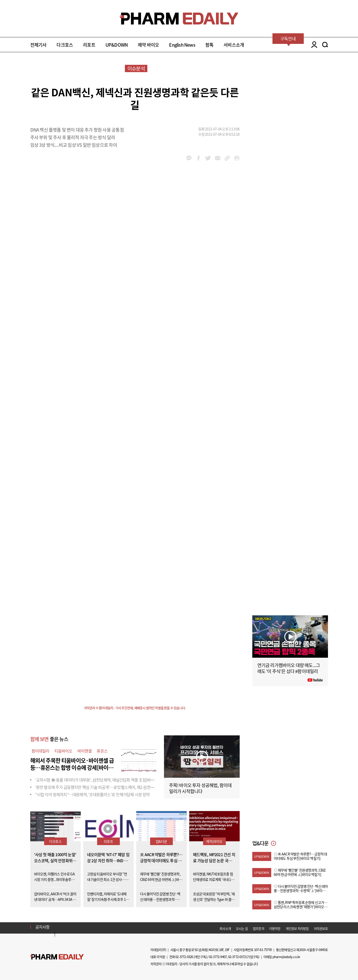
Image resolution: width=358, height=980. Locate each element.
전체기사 (38, 45)
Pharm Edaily (57, 957)
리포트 (89, 45)
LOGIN (313, 45)
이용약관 (275, 928)
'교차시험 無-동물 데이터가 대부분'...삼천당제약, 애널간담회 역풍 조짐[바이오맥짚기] (103, 780)
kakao (189, 158)
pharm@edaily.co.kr (286, 957)
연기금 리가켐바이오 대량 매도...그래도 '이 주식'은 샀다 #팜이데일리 (289, 668)
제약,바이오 (214, 841)
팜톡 (209, 45)
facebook (198, 158)
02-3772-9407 (218, 957)
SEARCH (325, 45)
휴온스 (102, 751)
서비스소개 (234, 45)
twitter (208, 158)
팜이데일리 (40, 751)
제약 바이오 (148, 45)
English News (182, 45)
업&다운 (161, 841)
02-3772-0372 (237, 957)
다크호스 (65, 45)
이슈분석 (136, 68)
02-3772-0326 (184, 957)
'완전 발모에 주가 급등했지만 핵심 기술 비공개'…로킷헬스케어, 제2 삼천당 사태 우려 (103, 787)
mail (218, 158)
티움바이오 (63, 751)
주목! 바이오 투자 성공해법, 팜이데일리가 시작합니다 (200, 788)
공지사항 (43, 927)
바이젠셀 (85, 751)
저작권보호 (321, 928)
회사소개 (225, 928)
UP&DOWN (117, 45)
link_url (227, 158)
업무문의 (258, 928)
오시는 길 (242, 928)
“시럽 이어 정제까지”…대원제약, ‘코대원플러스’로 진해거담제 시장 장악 (93, 794)
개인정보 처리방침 (297, 928)
